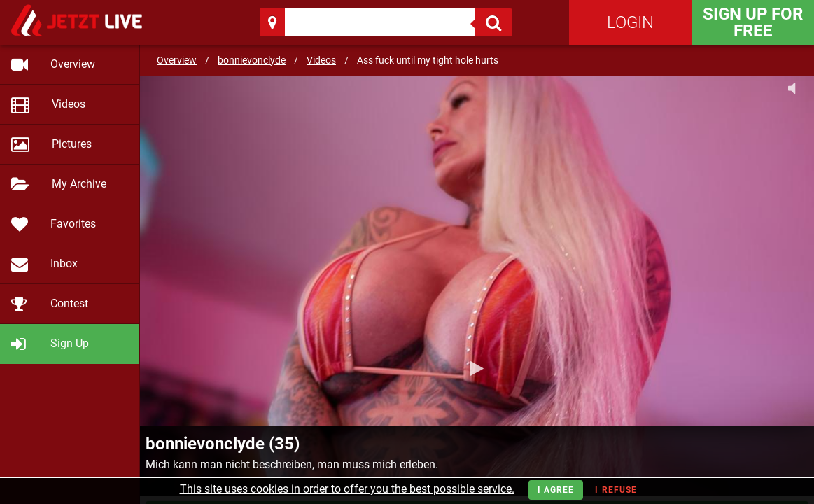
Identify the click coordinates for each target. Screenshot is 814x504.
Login (630, 22)
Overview (177, 60)
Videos (321, 60)
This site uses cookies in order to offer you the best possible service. (347, 489)
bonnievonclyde (252, 60)
